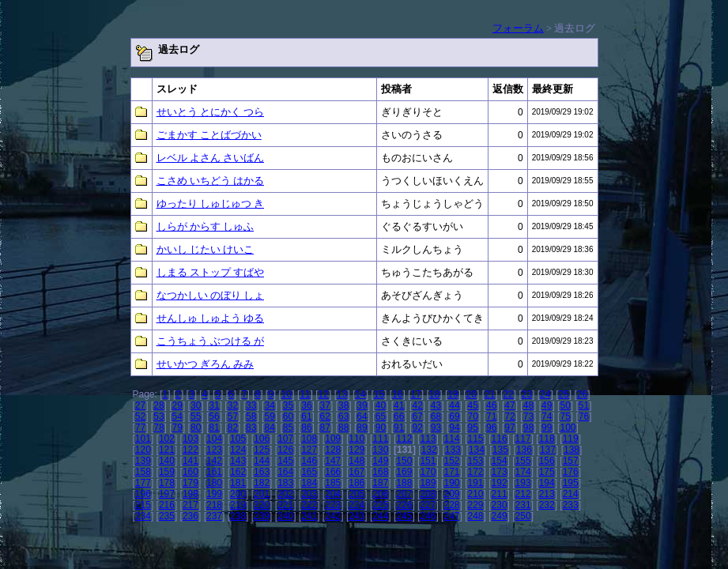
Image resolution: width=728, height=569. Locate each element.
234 (143, 516)
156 (547, 461)
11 (305, 394)
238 (238, 516)
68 (436, 416)
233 (571, 505)
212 (523, 494)
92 (417, 428)
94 (454, 428)
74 (547, 416)
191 (476, 483)
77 (140, 428)
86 (306, 428)
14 (360, 394)
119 (571, 439)
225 (380, 505)
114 (451, 439)
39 (362, 405)
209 (451, 494)
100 (568, 428)
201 (262, 494)
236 (190, 516)
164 (285, 472)
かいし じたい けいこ (206, 249)
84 (269, 428)
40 (381, 405)
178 (167, 483)
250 (523, 516)
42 (417, 405)
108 (309, 439)
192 (500, 483)
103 (190, 439)
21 (490, 394)
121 (167, 450)
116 (500, 439)
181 (238, 483)
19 (453, 394)
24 (545, 394)
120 (143, 450)
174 (523, 472)
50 (565, 405)
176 (571, 472)
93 (436, 428)
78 (158, 428)
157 (571, 461)
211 (500, 494)
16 (397, 394)
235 (167, 516)
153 (476, 461)
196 (143, 494)
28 (158, 405)
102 (167, 439)
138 (571, 450)
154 (500, 461)
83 (251, 428)
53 (158, 416)
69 (454, 416)
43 (436, 405)
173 (500, 472)
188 (404, 483)
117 (523, 439)
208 (428, 494)
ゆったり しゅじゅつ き (211, 203)
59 (269, 416)
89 (362, 428)
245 (404, 516)
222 (309, 505)
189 (428, 483)
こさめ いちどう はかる (211, 181)
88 (343, 428)
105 (238, 439)
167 (356, 472)
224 (356, 505)
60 (288, 416)
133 (453, 450)
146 (309, 461)
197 (167, 494)
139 (143, 461)
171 (451, 472)
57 (233, 416)
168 (380, 472)
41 (399, 405)
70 (473, 416)
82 (233, 428)
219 (238, 505)
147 (333, 461)
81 (214, 428)
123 (214, 450)
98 (528, 428)
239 (262, 516)
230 (500, 505)
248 (476, 516)
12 (324, 394)
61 (306, 416)
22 (508, 394)
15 (379, 394)
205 (356, 494)
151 (428, 461)
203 (309, 494)
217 (190, 505)
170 (428, 472)
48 (528, 405)
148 (356, 461)
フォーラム (518, 28)
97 (509, 428)
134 (477, 450)
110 (356, 439)
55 (196, 416)
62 (325, 416)
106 (262, 439)
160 (190, 472)
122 (190, 450)
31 (214, 405)
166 (333, 472)
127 (309, 450)
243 (356, 516)
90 (381, 428)
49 (547, 405)
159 (167, 472)
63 (343, 416)
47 (509, 405)
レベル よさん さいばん (211, 158)
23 (527, 394)
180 (214, 483)
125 (262, 450)
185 (333, 483)
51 (584, 405)
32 (233, 405)
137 (548, 450)
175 (547, 472)
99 (547, 428)
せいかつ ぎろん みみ (206, 364)
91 (399, 428)
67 (417, 416)
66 (399, 416)
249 (500, 516)
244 (380, 516)
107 (285, 439)
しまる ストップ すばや (211, 272)
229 (476, 505)
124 (238, 450)
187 (380, 483)
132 (429, 450)
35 (288, 405)
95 (473, 428)
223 (333, 505)
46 (491, 405)
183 (285, 483)
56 (214, 416)
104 (214, 439)
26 (582, 394)
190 (451, 483)
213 (547, 494)
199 (214, 494)
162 (238, 472)
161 (214, 472)
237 (214, 516)
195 (571, 483)
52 (140, 416)
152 (451, 461)
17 (415, 394)
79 (177, 428)
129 (356, 450)
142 (214, 461)
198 (190, 494)
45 (473, 405)
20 (472, 394)
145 (285, 461)
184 (309, 483)
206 (380, 494)
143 (238, 461)
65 (381, 416)
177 (143, 483)
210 (476, 494)
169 (404, 472)
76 (584, 416)
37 (325, 405)
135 (500, 450)
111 (380, 439)
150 (404, 461)
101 (143, 439)
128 (333, 450)
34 (269, 405)
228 (451, 505)
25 (563, 394)
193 (523, 483)
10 (287, 394)
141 (190, 461)
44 (454, 405)
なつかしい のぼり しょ (211, 295)
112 (404, 439)
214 (571, 494)
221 (285, 505)
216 (167, 505)
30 (196, 405)
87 (325, 428)
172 (476, 472)
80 (196, 428)
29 (177, 405)
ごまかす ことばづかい (209, 135)
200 (238, 494)
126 (285, 450)
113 (428, 439)
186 (356, 483)
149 (380, 461)
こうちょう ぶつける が (211, 341)
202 (285, 494)
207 (404, 494)
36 (306, 405)
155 (523, 461)
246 (428, 516)
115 (476, 439)
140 (167, 461)
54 (177, 416)
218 (214, 505)
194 (547, 483)
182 (262, 483)
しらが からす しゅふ (206, 226)
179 (190, 483)
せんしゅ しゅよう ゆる (211, 318)
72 (509, 416)
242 (333, 516)
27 (140, 405)
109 (333, 439)
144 (262, 461)
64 (362, 416)
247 (451, 516)
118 (547, 439)
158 (143, 472)
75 (565, 416)
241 (309, 516)
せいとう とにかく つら (211, 112)
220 (262, 505)
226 (404, 505)
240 (285, 516)
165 (309, 472)
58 (251, 416)
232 (547, 505)
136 (524, 450)
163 (262, 472)
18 (434, 394)
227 (428, 505)
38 (343, 405)
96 (491, 428)
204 (333, 494)
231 (523, 505)
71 (491, 416)
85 (288, 428)
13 (342, 394)
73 (528, 416)
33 (251, 405)
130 (380, 450)
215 (143, 505)
